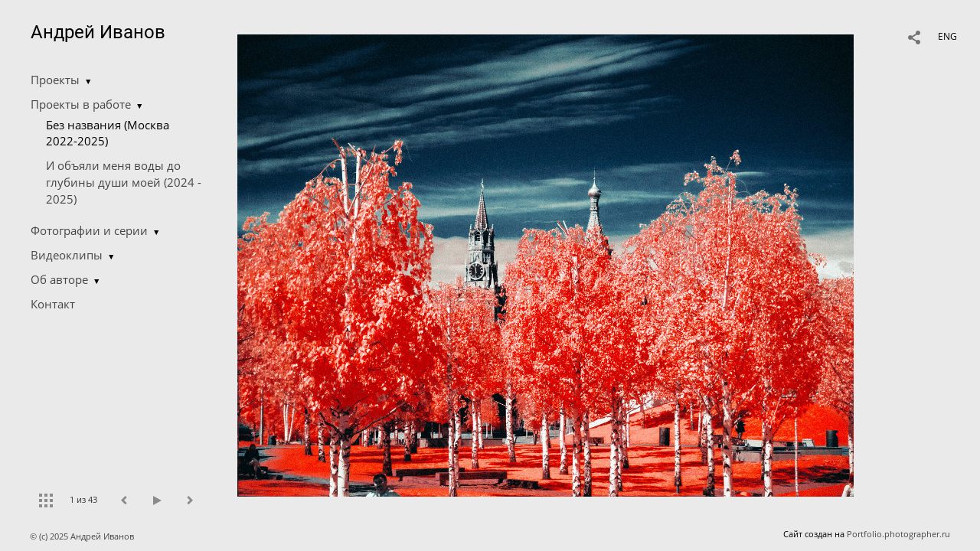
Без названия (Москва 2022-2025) (108, 133)
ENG (947, 36)
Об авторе (59, 279)
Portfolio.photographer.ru (898, 534)
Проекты (55, 80)
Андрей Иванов (98, 32)
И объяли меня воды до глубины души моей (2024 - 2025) (124, 182)
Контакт (53, 304)
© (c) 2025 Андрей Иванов (83, 536)
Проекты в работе (81, 104)
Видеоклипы (67, 255)
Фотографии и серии (89, 230)
